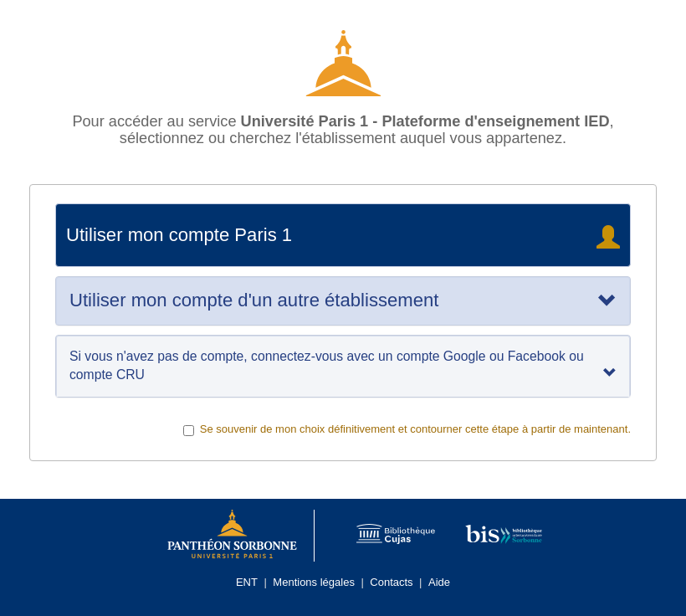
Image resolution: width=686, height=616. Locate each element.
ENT (247, 582)
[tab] (343, 300)
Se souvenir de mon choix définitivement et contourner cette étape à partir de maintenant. (407, 429)
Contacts (391, 582)
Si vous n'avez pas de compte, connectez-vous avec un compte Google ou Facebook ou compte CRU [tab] (343, 365)
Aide (439, 582)
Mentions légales (314, 582)
